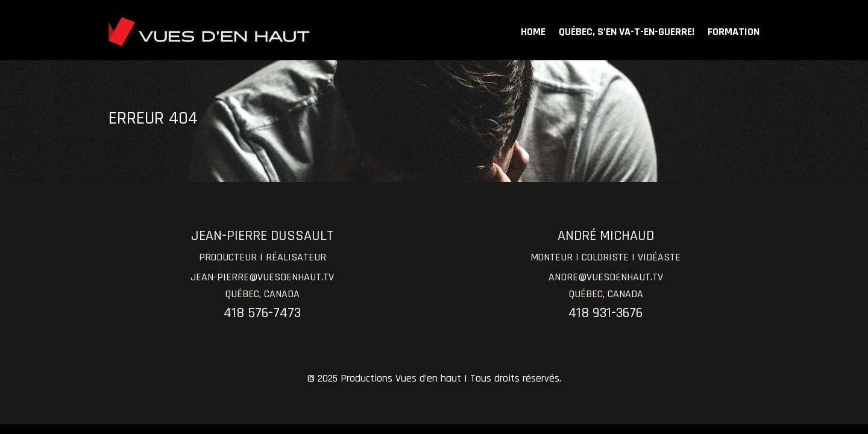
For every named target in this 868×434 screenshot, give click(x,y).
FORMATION (734, 32)
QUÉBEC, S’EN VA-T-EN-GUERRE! (627, 32)
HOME (533, 32)
